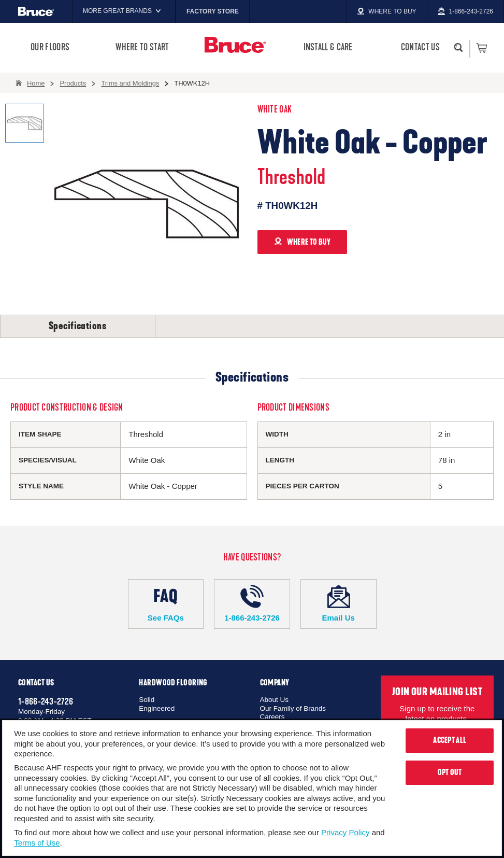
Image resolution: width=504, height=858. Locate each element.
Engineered (157, 708)
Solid (147, 700)
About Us (275, 700)
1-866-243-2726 (252, 603)
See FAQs (166, 603)
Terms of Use (37, 843)
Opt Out (450, 772)
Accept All (450, 740)
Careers (272, 717)
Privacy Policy (345, 832)
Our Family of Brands (293, 708)
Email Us (339, 603)
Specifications (78, 326)
